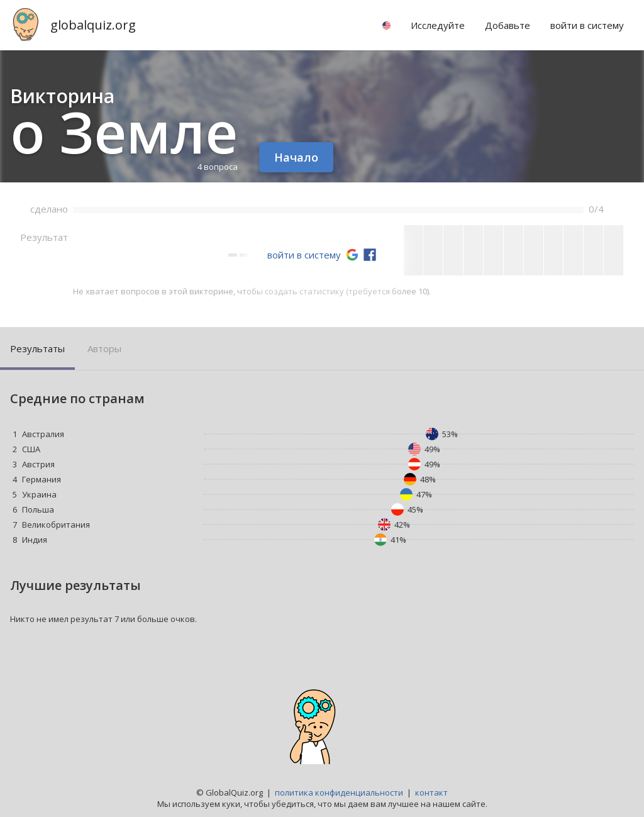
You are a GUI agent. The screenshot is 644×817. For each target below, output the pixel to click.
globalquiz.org (93, 25)
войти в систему (304, 255)
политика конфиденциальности (339, 792)
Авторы (104, 348)
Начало (296, 157)
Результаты (37, 348)
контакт (431, 792)
